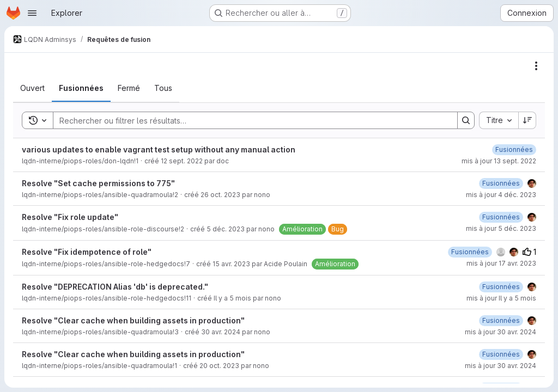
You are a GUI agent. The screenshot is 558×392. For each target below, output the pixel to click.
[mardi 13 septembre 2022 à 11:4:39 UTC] (514, 149)
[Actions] (536, 66)
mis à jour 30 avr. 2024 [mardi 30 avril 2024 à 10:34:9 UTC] (501, 366)
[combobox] (499, 120)
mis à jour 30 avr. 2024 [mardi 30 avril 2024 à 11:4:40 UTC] (501, 332)
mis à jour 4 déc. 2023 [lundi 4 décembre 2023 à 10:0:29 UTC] (501, 195)
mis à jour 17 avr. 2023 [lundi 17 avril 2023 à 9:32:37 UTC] (501, 263)
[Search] (250, 120)
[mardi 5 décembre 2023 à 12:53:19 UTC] (501, 217)
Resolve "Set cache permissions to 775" (98, 183)
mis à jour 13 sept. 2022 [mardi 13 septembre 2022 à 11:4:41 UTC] (499, 161)
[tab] (32, 88)
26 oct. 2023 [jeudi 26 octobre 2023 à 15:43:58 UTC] (220, 195)
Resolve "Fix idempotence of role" (87, 252)
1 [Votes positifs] (529, 252)
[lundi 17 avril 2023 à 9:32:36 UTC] (470, 252)
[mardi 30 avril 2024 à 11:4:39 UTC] (501, 320)
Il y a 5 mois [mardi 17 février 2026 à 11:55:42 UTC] (232, 298)
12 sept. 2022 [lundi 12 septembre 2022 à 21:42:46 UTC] (182, 161)
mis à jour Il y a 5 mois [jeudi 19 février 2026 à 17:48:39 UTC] (501, 298)
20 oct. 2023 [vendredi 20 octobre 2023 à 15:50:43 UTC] (219, 366)
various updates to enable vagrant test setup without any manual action (159, 149)
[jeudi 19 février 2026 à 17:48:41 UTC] (501, 287)
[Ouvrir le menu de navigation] (32, 13)
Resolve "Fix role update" (70, 217)
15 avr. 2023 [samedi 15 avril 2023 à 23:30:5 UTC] (231, 264)
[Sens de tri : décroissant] (527, 120)
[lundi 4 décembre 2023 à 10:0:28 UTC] (501, 183)
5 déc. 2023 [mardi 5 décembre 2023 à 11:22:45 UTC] (226, 229)
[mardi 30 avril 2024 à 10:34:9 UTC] (501, 354)
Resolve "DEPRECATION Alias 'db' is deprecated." (115, 287)
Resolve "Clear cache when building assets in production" (133, 320)
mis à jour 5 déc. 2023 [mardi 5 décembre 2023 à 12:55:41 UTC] (501, 228)
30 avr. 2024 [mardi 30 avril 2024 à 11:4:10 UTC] (221, 332)
